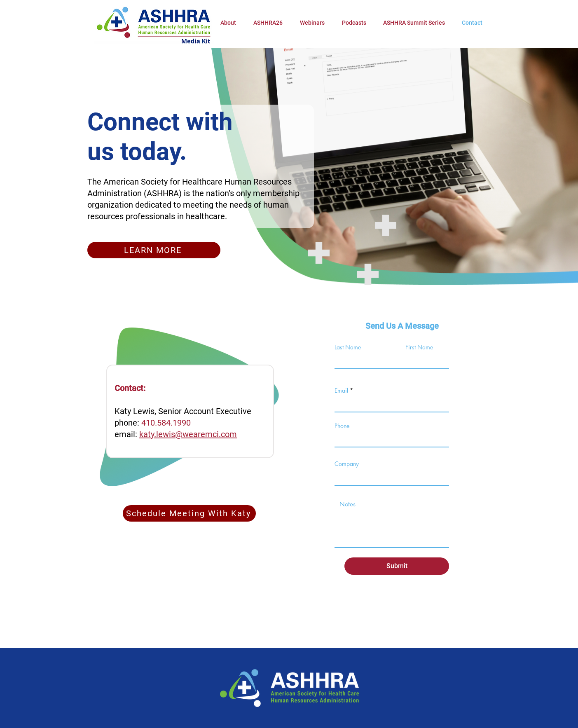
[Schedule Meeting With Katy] (189, 513)
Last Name (348, 347)
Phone (342, 426)
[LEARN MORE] (154, 250)
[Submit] (397, 566)
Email (341, 391)
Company (347, 464)
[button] (268, 23)
